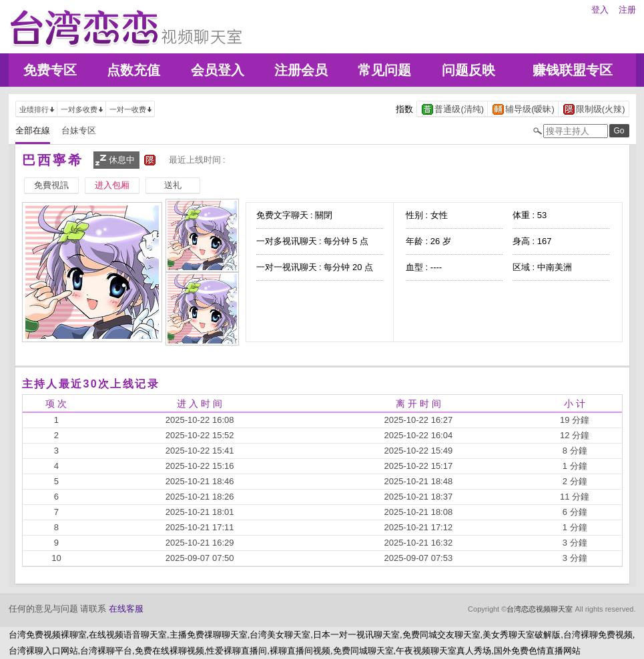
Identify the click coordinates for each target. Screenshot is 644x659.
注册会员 (301, 70)
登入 (600, 10)
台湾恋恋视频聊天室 (540, 609)
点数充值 (133, 70)
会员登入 (218, 70)
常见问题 (384, 70)
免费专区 (50, 70)
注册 (627, 10)
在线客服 (126, 609)
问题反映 (468, 70)
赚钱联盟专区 (573, 70)
